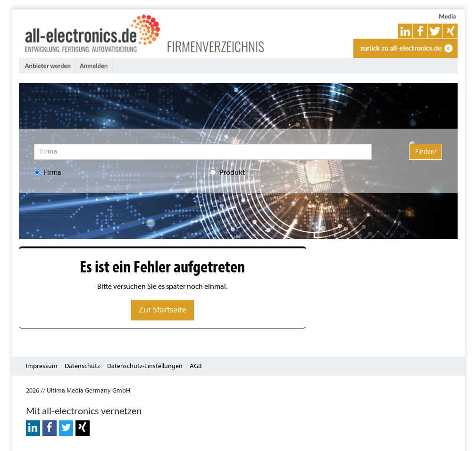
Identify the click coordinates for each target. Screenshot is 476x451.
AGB (196, 366)
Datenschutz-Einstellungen (145, 366)
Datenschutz (82, 366)
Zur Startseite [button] (163, 310)
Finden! (426, 152)
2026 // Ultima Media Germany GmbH (78, 390)
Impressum (42, 366)
